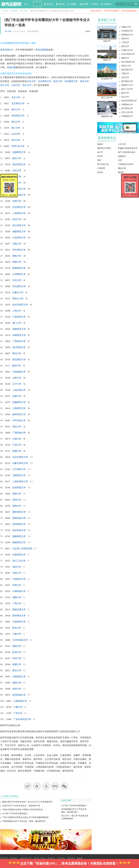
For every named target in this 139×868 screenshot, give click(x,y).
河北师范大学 (19, 286)
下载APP (106, 4)
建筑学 (121, 172)
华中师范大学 (19, 250)
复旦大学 (58, 81)
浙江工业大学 (19, 561)
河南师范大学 (19, 677)
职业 (94, 4)
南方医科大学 (127, 70)
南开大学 (17, 158)
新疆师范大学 (19, 536)
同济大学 (17, 658)
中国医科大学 (127, 105)
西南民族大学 (19, 518)
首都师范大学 (19, 152)
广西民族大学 (19, 433)
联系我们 (14, 858)
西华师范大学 (19, 616)
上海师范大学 (19, 213)
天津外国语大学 (20, 640)
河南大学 (107, 41)
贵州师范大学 (19, 524)
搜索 (136, 4)
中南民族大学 (19, 591)
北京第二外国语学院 (22, 549)
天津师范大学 (19, 274)
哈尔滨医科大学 (128, 62)
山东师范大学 (19, 238)
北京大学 (31, 81)
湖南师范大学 (19, 329)
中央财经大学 (127, 31)
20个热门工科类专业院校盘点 (15, 813)
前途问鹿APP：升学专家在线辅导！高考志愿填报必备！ (115, 11)
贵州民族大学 (19, 695)
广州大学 (18, 713)
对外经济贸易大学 (129, 101)
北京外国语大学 (20, 457)
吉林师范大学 (19, 555)
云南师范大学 (19, 622)
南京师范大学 (19, 164)
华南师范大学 (19, 335)
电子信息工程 (103, 164)
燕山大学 (125, 97)
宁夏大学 (18, 707)
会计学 (100, 152)
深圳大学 (17, 689)
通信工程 (122, 168)
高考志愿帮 (11, 4)
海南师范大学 (19, 542)
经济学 (100, 156)
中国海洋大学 (19, 579)
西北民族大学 (19, 530)
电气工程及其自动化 (127, 152)
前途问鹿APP (7, 50)
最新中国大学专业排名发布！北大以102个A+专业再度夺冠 (27, 802)
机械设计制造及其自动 (128, 148)
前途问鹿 (11, 67)
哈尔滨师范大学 (20, 305)
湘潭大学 (125, 58)
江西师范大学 (19, 408)
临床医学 (122, 156)
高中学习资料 (39, 858)
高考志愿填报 (42, 50)
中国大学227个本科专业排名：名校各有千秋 (21, 806)
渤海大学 (17, 646)
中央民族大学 (19, 195)
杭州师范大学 (19, 488)
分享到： (88, 31)
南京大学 (84, 81)
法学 (120, 160)
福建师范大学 (19, 231)
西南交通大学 (19, 609)
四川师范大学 (19, 347)
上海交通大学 (19, 390)
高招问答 (71, 858)
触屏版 (80, 858)
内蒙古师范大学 (20, 463)
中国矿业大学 (127, 50)
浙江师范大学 (19, 225)
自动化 (100, 172)
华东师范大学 (71, 81)
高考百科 (51, 858)
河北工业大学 (127, 112)
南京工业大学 (127, 89)
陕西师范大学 (19, 268)
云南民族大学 (20, 701)
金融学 (100, 144)
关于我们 (4, 858)
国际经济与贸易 (104, 148)
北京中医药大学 (128, 54)
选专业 (60, 4)
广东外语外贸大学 (22, 719)
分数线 (72, 4)
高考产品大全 (26, 858)
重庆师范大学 (19, 512)
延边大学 (17, 652)
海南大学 (17, 683)
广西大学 (125, 42)
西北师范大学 (19, 360)
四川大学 (27, 85)
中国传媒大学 (19, 372)
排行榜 (84, 4)
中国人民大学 (18, 146)
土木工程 (122, 144)
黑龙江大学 (18, 299)
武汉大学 (17, 171)
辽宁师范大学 (19, 469)
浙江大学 (5, 85)
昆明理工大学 (127, 85)
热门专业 (24, 11)
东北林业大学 (107, 79)
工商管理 (101, 168)
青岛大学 (17, 628)
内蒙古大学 (18, 292)
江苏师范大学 (19, 317)
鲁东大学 (17, 670)
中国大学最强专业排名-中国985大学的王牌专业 (22, 810)
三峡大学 (17, 634)
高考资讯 (14, 11)
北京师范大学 (45, 81)
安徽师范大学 (19, 402)
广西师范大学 (19, 341)
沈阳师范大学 (19, 475)
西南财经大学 (127, 35)
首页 (38, 4)
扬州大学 (125, 93)
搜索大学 (120, 4)
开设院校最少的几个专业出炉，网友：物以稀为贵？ (25, 821)
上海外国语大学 (20, 481)
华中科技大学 (19, 420)
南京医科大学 (127, 81)
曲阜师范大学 (19, 414)
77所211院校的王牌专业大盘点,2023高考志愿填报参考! (26, 817)
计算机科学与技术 (126, 164)
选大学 (48, 4)
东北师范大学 (19, 207)
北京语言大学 (19, 189)
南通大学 (17, 664)
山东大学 (16, 85)
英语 (99, 160)
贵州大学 (125, 46)
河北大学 (125, 77)
